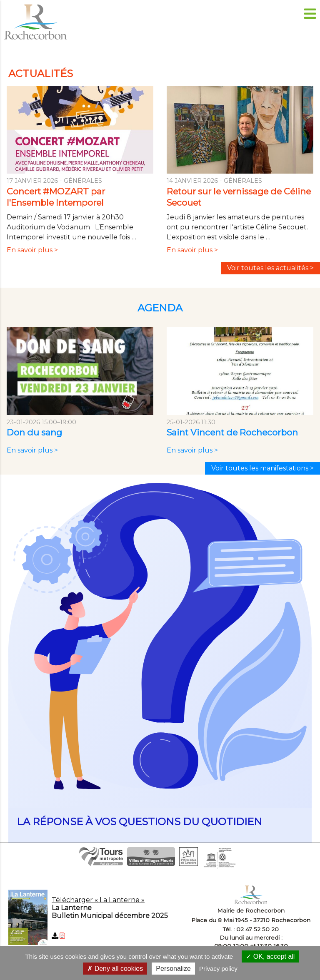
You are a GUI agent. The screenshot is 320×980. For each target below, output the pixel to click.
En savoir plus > (34, 254)
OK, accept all (270, 956)
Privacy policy (218, 969)
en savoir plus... (160, 664)
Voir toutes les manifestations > (262, 468)
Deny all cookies (115, 969)
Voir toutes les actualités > (270, 268)
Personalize (173, 969)
